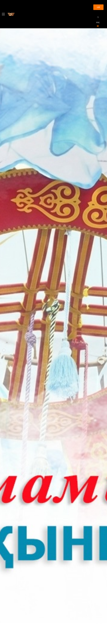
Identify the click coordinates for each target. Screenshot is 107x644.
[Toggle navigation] (3, 14)
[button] (4, 350)
